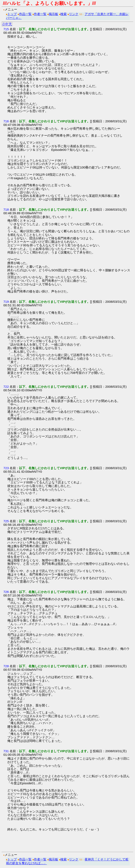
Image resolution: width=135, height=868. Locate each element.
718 (6, 209)
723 (6, 468)
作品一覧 (25, 14)
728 (6, 666)
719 (6, 302)
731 (6, 751)
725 (6, 521)
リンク (74, 14)
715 (6, 29)
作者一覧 (40, 14)
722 (6, 387)
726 (6, 592)
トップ (12, 14)
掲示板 (53, 14)
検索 (64, 14)
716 (6, 121)
